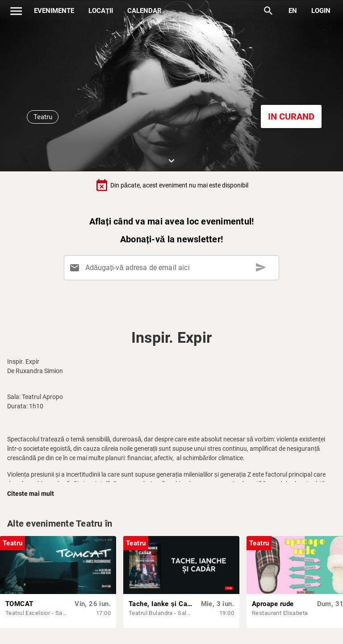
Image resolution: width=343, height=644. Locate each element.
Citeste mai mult (31, 494)
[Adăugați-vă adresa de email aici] (173, 268)
